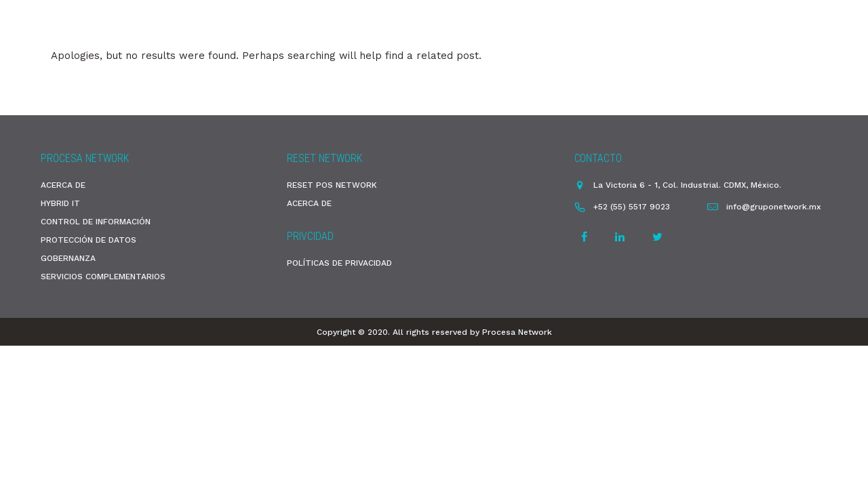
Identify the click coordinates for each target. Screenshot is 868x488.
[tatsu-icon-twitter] (657, 237)
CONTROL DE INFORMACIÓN (96, 222)
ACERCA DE (63, 185)
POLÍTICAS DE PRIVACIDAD (339, 263)
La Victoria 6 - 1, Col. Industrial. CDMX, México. (687, 185)
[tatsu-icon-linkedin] (622, 237)
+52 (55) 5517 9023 (632, 207)
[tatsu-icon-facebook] (586, 237)
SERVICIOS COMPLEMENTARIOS (103, 277)
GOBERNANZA (68, 258)
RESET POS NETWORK (332, 185)
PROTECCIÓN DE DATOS (88, 240)
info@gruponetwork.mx (774, 207)
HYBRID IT (60, 203)
